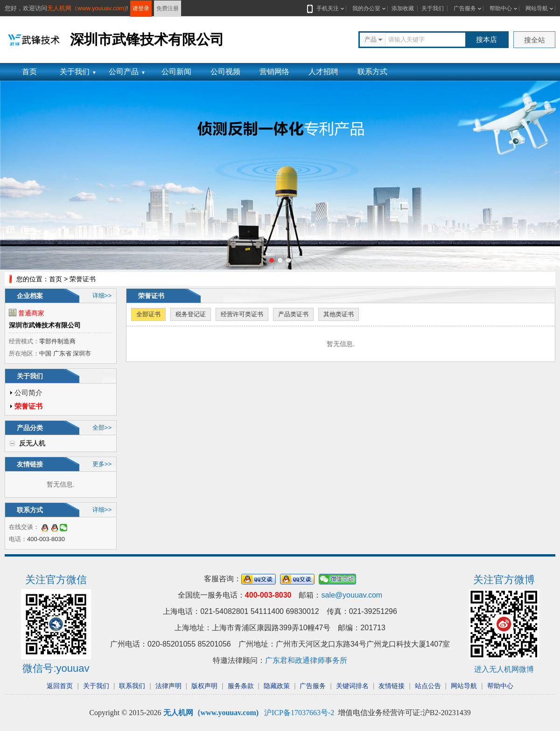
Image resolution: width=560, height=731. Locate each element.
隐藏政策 (277, 686)
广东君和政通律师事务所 (306, 660)
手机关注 (326, 8)
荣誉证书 (28, 406)
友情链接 (392, 686)
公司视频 (225, 72)
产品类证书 (293, 314)
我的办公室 (366, 8)
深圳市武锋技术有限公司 (45, 325)
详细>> (102, 296)
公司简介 (28, 393)
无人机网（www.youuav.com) (87, 8)
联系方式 (372, 72)
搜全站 (535, 40)
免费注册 (168, 8)
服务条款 (241, 686)
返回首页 (60, 686)
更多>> (102, 464)
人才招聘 (323, 72)
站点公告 (428, 686)
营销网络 (274, 72)
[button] (272, 260)
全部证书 (148, 314)
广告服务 (465, 8)
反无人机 (32, 443)
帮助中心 (501, 8)
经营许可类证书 (242, 314)
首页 (29, 72)
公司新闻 (176, 72)
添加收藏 (403, 8)
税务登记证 (191, 314)
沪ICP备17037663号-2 (299, 713)
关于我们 (433, 8)
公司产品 (127, 72)
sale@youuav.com (352, 595)
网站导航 (537, 8)
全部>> (102, 428)
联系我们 (132, 686)
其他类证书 (339, 314)
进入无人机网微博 (504, 669)
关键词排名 (352, 686)
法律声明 (168, 686)
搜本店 (486, 39)
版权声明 (204, 686)
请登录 (141, 8)
